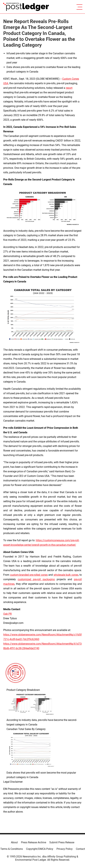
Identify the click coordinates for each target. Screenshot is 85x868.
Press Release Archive (34, 842)
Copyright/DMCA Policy (40, 849)
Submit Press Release (62, 842)
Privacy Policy (65, 849)
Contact (80, 849)
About (14, 842)
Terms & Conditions (12, 849)
